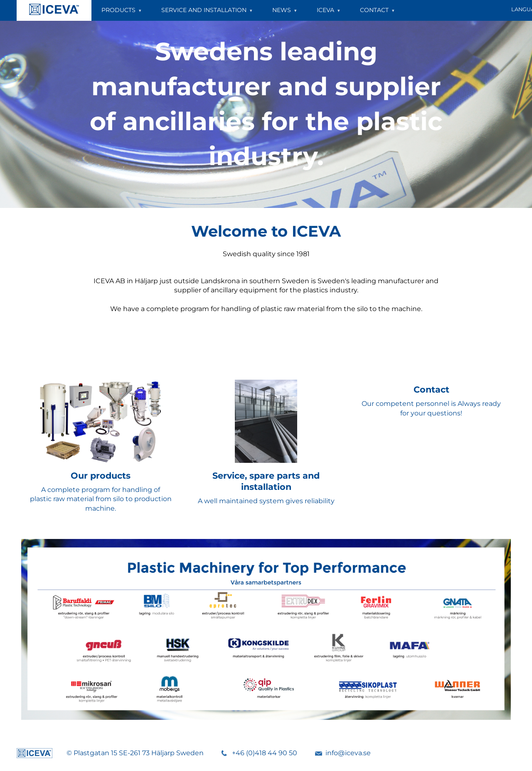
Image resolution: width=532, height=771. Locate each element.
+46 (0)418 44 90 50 (265, 753)
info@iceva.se (348, 753)
